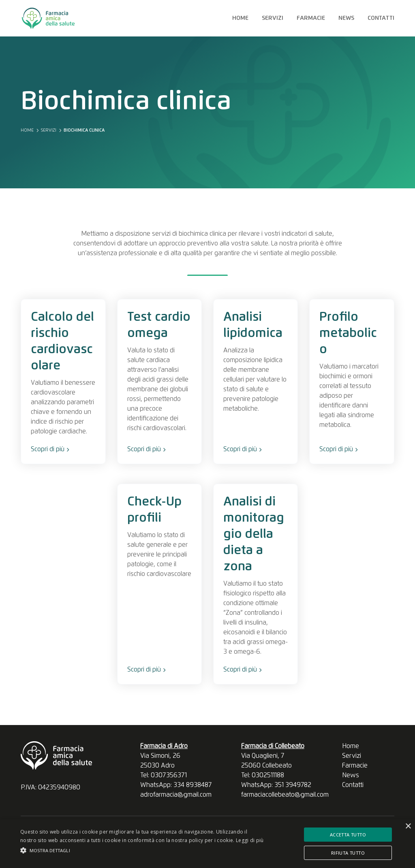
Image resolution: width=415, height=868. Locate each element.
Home (240, 18)
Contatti (381, 18)
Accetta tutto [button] (348, 835)
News (346, 18)
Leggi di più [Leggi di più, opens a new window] (250, 840)
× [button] (408, 826)
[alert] (207, 844)
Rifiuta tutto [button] (348, 853)
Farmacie (311, 18)
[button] (142, 851)
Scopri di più (50, 449)
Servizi (273, 18)
